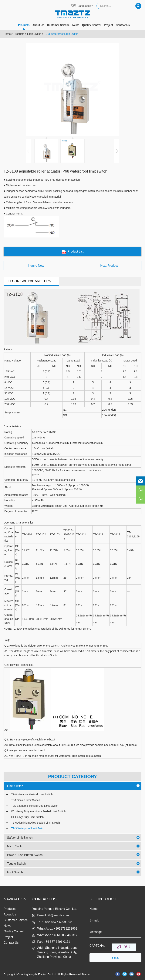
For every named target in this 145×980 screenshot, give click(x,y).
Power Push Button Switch (25, 855)
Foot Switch (15, 872)
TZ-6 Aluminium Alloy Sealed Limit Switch (35, 823)
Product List (73, 252)
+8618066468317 (65, 935)
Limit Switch (34, 34)
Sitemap (86, 974)
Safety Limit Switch (20, 838)
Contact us (44, 899)
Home (7, 34)
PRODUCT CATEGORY (73, 776)
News (76, 25)
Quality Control (92, 25)
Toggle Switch (16, 864)
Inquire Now (36, 266)
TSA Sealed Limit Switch (26, 800)
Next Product (109, 266)
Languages (84, 6)
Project (108, 25)
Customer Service (58, 25)
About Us (38, 25)
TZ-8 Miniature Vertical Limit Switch (32, 794)
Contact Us (123, 25)
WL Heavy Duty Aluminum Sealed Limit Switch (38, 811)
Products (24, 27)
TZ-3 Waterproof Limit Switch (61, 34)
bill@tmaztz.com (58, 915)
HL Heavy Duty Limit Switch (27, 817)
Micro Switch (16, 846)
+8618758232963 (65, 929)
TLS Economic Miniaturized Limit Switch (35, 806)
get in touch (103, 899)
